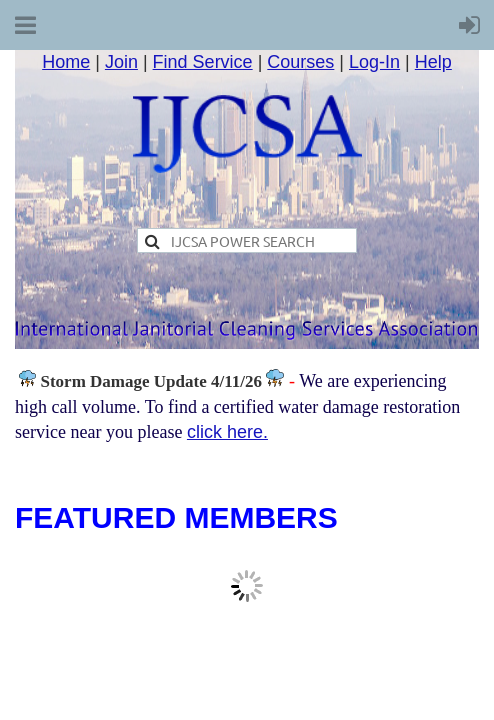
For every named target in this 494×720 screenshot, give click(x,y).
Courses (300, 62)
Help (433, 62)
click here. (227, 432)
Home (66, 62)
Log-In (374, 62)
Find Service (203, 62)
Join (121, 62)
